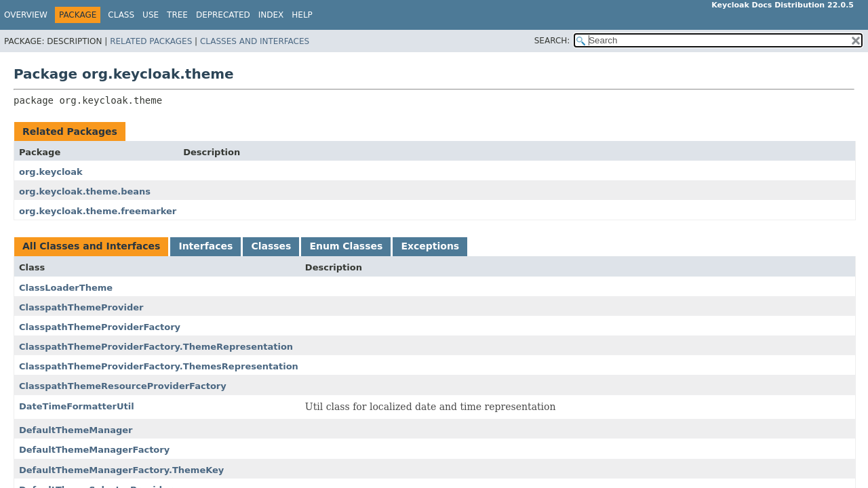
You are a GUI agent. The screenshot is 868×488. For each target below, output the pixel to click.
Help (302, 15)
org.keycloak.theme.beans (85, 191)
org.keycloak (51, 172)
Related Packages (151, 41)
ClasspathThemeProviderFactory (100, 327)
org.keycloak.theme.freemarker (98, 211)
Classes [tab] (271, 246)
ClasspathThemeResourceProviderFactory (123, 386)
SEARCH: (552, 41)
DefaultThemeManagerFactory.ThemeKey (121, 470)
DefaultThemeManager (76, 430)
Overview (26, 15)
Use (151, 15)
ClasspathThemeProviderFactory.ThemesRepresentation (159, 366)
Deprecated (223, 15)
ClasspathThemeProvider (81, 307)
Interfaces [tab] (205, 246)
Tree (177, 15)
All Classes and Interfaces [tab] (91, 246)
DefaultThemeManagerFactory (94, 450)
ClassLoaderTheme (66, 288)
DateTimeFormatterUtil (77, 406)
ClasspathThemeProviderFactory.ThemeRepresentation (156, 347)
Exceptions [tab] (430, 246)
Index (271, 15)
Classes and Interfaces (255, 41)
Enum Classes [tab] (346, 246)
